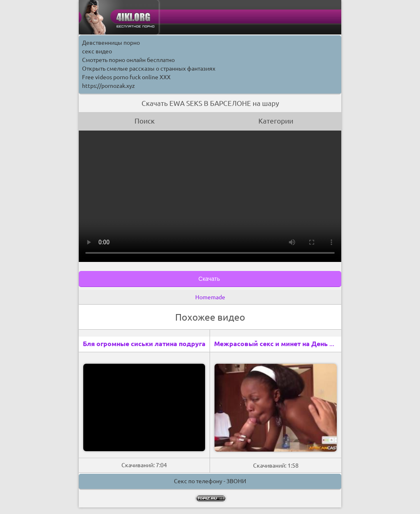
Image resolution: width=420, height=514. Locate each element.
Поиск (145, 121)
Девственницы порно (111, 43)
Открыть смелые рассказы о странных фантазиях (149, 69)
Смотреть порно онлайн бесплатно (128, 60)
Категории (276, 121)
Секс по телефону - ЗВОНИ (210, 481)
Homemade (210, 297)
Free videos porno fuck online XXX (126, 77)
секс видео (97, 51)
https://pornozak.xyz (108, 86)
